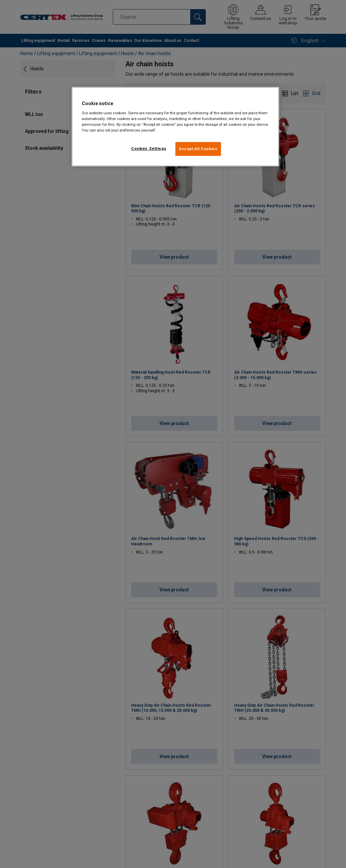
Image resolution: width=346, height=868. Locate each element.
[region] (175, 127)
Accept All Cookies (198, 149)
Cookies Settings (149, 148)
